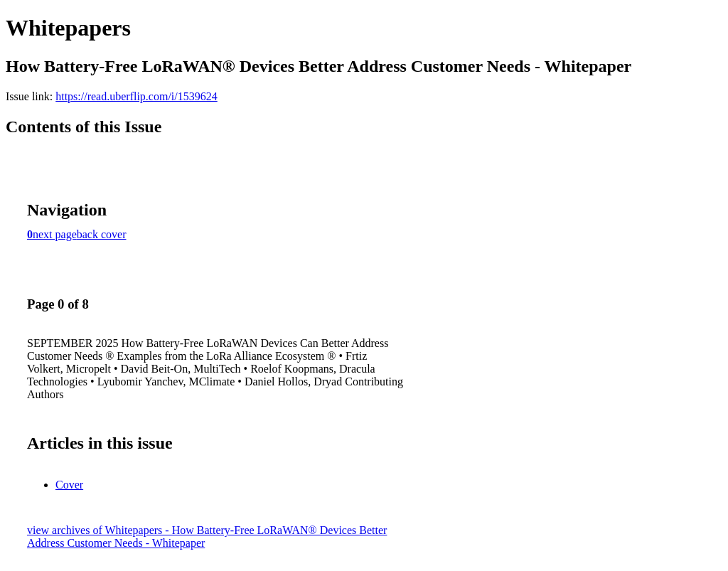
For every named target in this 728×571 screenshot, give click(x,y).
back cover (102, 234)
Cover (69, 485)
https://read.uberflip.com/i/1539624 (136, 96)
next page (55, 234)
